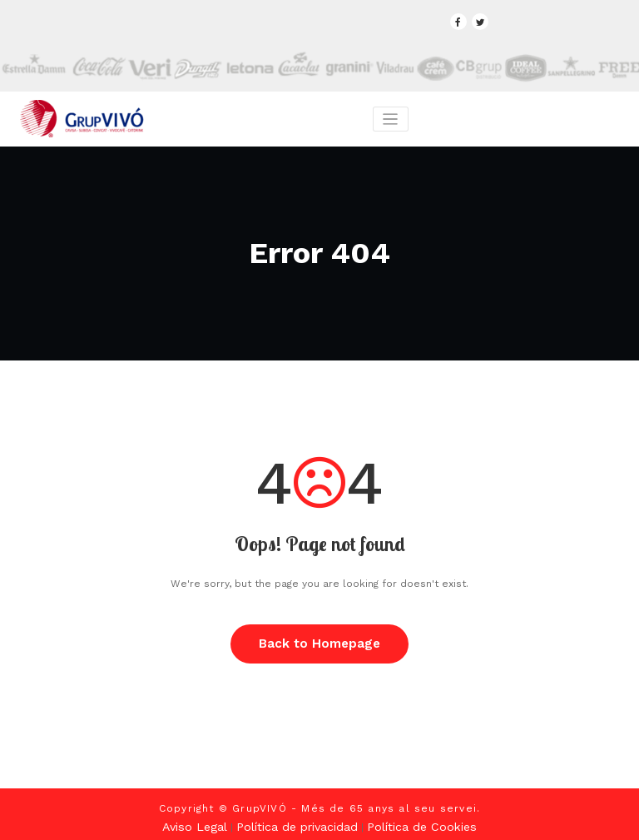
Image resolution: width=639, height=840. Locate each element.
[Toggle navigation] (390, 117)
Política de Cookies (411, 819)
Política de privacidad (300, 819)
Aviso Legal (208, 819)
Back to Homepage (320, 639)
